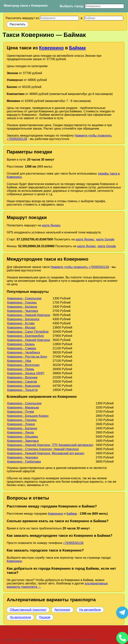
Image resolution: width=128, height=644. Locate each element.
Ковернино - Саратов (22, 382)
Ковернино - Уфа (19, 361)
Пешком (45, 617)
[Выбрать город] (104, 6)
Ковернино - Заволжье (23, 441)
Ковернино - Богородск (23, 319)
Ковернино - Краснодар (24, 386)
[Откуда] (59, 18)
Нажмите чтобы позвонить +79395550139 (80, 267)
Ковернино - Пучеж (21, 412)
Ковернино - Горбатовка (24, 462)
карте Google (105, 239)
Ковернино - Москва (21, 327)
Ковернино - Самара (22, 348)
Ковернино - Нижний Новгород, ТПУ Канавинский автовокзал (50, 445)
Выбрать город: (72, 6)
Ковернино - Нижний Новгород (29, 315)
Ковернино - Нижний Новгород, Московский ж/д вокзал (46, 453)
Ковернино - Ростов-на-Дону (27, 357)
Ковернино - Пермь (21, 369)
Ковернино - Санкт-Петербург (28, 332)
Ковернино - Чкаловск (23, 311)
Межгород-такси (16, 6)
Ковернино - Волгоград (23, 365)
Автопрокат (62, 610)
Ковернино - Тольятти (22, 390)
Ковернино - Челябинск (24, 352)
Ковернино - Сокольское (24, 298)
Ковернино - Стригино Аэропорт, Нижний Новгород (43, 449)
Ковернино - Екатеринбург (26, 336)
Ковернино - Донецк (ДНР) (26, 373)
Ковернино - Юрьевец (23, 437)
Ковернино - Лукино (21, 424)
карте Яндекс (51, 225)
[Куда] (104, 18)
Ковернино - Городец (22, 303)
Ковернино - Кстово (21, 323)
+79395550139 (73, 543)
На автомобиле (90, 610)
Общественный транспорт (28, 610)
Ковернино (40, 6)
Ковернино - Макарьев (23, 407)
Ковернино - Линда (21, 432)
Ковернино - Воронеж (22, 377)
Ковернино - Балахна (22, 307)
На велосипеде (20, 617)
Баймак (77, 48)
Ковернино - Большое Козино (28, 416)
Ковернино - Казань (21, 344)
